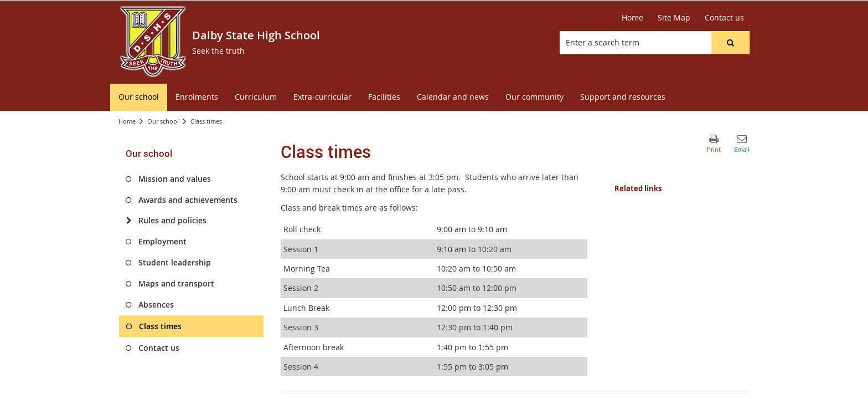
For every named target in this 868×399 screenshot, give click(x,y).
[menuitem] (139, 97)
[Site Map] (674, 18)
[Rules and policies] (129, 221)
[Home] (632, 18)
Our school (163, 121)
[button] (730, 43)
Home (127, 121)
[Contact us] (724, 18)
